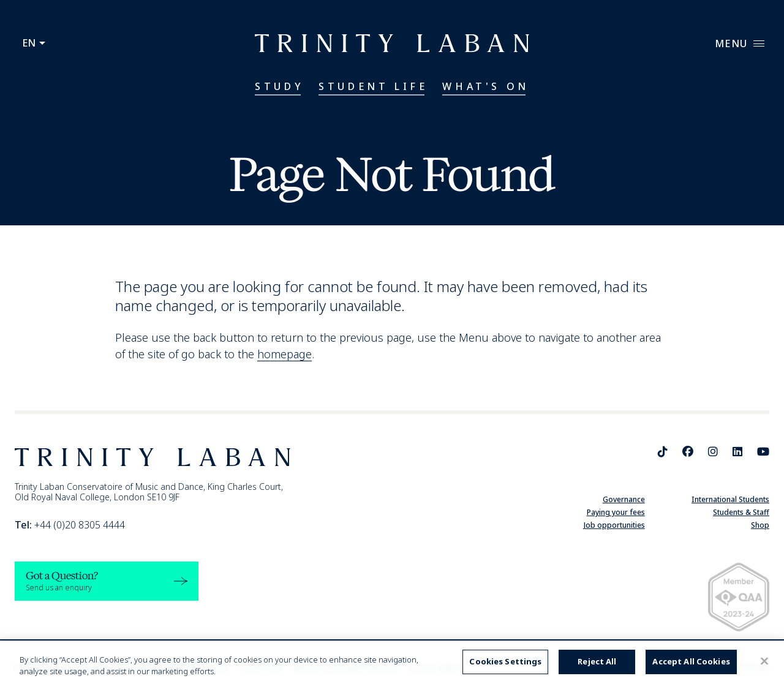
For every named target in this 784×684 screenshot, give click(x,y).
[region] (392, 663)
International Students (730, 499)
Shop (760, 525)
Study (279, 86)
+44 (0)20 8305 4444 (70, 525)
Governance (624, 499)
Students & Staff (741, 512)
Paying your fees (616, 512)
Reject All (597, 661)
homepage (285, 354)
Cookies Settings (505, 661)
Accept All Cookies (691, 661)
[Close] (764, 661)
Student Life (373, 86)
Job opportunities (614, 525)
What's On (485, 86)
